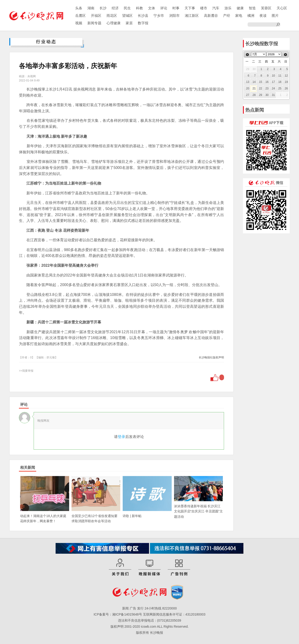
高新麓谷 (211, 16)
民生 (127, 8)
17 (273, 82)
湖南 (91, 8)
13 (248, 82)
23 (267, 88)
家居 (129, 23)
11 (280, 76)
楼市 (204, 8)
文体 (152, 8)
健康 (240, 8)
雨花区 (112, 16)
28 (254, 95)
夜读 (263, 16)
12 (286, 76)
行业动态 (46, 42)
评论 (164, 8)
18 (280, 82)
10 (273, 76)
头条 (79, 8)
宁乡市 (159, 16)
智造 (252, 8)
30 (267, 95)
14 (254, 82)
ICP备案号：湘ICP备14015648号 (118, 614)
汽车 (216, 8)
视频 (79, 23)
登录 (121, 437)
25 (280, 88)
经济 (115, 8)
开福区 (96, 16)
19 (286, 82)
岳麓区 (80, 16)
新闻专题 (94, 23)
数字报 (143, 23)
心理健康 (114, 23)
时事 (176, 8)
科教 (139, 8)
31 (273, 95)
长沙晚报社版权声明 (211, 357)
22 (261, 88)
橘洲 (251, 16)
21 (254, 88)
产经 (227, 16)
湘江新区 (192, 16)
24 (273, 88)
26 (286, 88)
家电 (239, 16)
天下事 (190, 8)
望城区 (127, 16)
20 (248, 88)
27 (248, 95)
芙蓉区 (266, 8)
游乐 (228, 8)
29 (261, 95)
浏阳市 (174, 16)
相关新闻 (28, 467)
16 (267, 82)
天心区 (282, 8)
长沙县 (143, 16)
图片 (275, 16)
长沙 (103, 8)
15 (261, 82)
